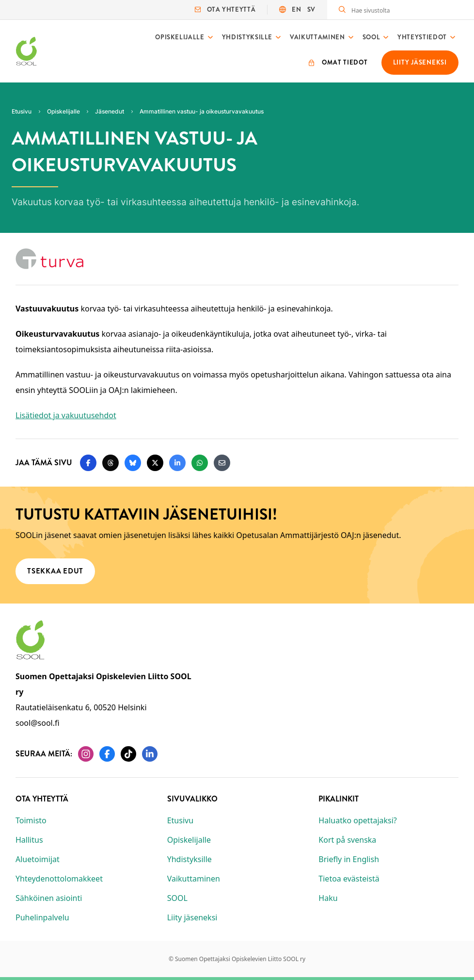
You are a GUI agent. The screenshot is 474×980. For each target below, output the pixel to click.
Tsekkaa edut (55, 571)
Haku (328, 898)
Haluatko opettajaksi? (357, 820)
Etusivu (180, 820)
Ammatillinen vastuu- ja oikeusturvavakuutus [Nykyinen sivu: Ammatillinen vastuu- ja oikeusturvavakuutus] (202, 111)
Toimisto (31, 820)
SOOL (371, 37)
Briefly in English (349, 859)
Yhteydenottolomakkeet (59, 879)
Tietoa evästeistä (349, 879)
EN (296, 9)
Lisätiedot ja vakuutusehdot (66, 415)
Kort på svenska (347, 840)
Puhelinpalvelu (42, 917)
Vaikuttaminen (317, 37)
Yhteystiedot (422, 37)
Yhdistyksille (247, 37)
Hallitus (29, 840)
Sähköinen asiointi (49, 898)
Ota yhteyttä (225, 9)
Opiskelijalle (180, 37)
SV (311, 9)
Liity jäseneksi (192, 917)
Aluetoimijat (38, 859)
